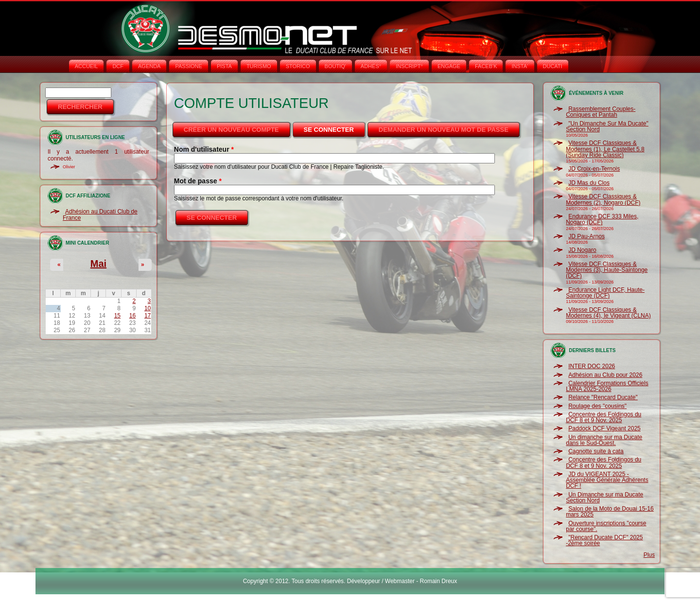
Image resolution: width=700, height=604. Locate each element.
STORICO (298, 66)
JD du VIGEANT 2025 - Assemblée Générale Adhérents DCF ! (607, 480)
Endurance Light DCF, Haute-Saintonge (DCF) (605, 293)
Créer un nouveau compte (231, 130)
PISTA (224, 66)
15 (117, 316)
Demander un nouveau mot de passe (444, 130)
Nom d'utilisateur (204, 149)
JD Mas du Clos (589, 183)
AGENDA (149, 66)
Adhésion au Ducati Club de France (100, 214)
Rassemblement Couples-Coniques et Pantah (601, 112)
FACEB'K (486, 66)
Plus (649, 555)
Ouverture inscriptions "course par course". (606, 526)
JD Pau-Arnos (586, 236)
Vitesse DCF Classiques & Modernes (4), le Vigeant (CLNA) (608, 313)
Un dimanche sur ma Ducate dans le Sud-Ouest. (604, 440)
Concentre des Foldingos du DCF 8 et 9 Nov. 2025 (604, 417)
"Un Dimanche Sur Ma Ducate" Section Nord (607, 126)
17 (148, 316)
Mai (98, 264)
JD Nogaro (582, 250)
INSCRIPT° (409, 66)
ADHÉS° (371, 66)
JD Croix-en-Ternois (594, 169)
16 (132, 316)
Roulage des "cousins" (597, 406)
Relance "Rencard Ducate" (603, 397)
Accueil (87, 66)
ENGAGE (449, 66)
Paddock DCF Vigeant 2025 (604, 428)
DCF (118, 66)
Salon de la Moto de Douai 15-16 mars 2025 (610, 512)
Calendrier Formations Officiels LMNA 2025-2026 (607, 386)
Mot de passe (198, 181)
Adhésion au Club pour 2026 (605, 375)
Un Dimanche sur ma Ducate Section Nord (604, 497)
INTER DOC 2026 (592, 366)
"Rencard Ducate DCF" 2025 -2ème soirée (604, 540)
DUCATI (553, 66)
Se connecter (335, 127)
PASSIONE (188, 66)
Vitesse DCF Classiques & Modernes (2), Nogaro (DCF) (603, 199)
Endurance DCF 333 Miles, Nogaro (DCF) (602, 219)
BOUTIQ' (335, 66)
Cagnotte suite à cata (596, 451)
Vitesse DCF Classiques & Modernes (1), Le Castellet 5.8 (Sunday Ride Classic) (605, 149)
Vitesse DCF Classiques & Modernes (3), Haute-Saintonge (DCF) (607, 270)
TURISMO (259, 66)
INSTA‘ (520, 66)
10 (148, 308)
